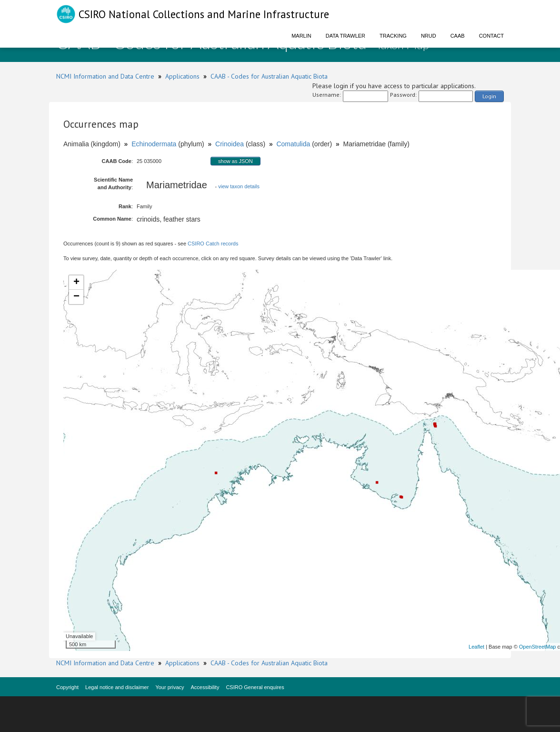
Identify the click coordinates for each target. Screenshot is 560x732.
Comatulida (293, 144)
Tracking (393, 36)
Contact (491, 36)
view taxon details (239, 186)
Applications (182, 76)
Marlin (301, 36)
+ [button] (76, 283)
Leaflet (476, 647)
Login (489, 96)
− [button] (76, 297)
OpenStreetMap (538, 647)
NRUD (429, 36)
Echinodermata (154, 144)
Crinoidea (230, 144)
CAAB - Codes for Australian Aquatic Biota (269, 76)
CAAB (458, 36)
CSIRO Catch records (213, 244)
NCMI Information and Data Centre (105, 76)
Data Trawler (345, 36)
